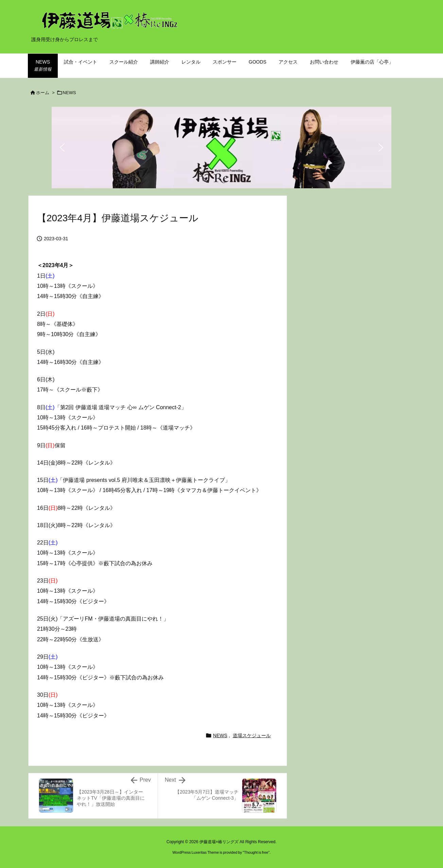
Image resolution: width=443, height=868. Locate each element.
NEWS (69, 93)
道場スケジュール (252, 735)
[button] (62, 147)
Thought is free (256, 852)
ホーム (43, 93)
